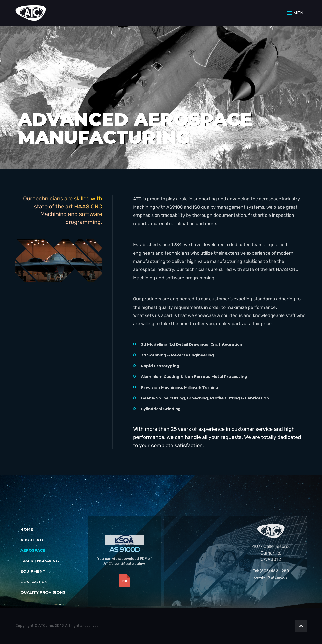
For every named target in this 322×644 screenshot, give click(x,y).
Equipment (33, 571)
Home (27, 529)
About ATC (32, 540)
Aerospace (33, 550)
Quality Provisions (43, 592)
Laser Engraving (40, 561)
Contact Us (34, 582)
